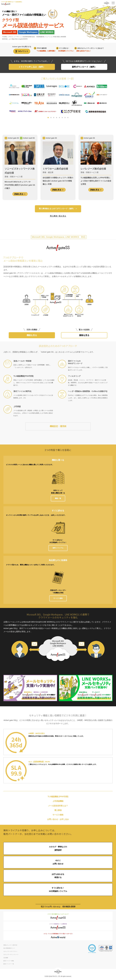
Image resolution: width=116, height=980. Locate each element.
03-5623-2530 (69, 907)
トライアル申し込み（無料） (32, 67)
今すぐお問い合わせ (58, 862)
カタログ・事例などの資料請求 (58, 849)
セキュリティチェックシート (11, 955)
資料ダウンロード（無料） (84, 67)
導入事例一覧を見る (58, 216)
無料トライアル (58, 548)
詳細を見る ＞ (20, 194)
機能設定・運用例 (58, 427)
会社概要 (6, 958)
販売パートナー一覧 (9, 964)
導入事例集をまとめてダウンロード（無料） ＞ (58, 209)
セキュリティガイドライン (10, 952)
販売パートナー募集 (9, 961)
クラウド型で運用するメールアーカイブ (58, 917)
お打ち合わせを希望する (58, 876)
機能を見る (32, 335)
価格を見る (84, 335)
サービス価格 (58, 599)
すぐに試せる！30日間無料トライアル (58, 890)
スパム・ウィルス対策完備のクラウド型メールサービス (58, 937)
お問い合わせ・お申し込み (58, 820)
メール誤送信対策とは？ (58, 806)
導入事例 (58, 811)
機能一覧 (58, 499)
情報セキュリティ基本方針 (10, 945)
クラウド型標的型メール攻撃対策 (58, 927)
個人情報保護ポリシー (9, 949)
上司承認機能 (58, 801)
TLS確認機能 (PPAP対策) (58, 797)
